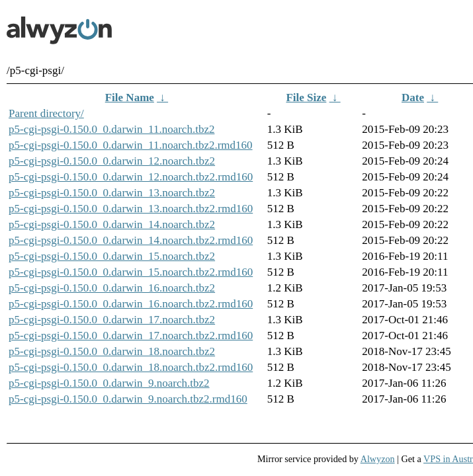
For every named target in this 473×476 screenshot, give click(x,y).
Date (413, 98)
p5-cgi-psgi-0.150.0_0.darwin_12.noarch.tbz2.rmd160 (131, 177)
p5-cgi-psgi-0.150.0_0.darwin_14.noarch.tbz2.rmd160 (131, 240)
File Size (306, 98)
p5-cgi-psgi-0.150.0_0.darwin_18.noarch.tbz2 (112, 351)
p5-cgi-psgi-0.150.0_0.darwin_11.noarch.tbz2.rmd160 (131, 145)
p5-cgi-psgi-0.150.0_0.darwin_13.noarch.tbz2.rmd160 (131, 209)
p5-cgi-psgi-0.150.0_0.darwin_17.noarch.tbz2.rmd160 (131, 336)
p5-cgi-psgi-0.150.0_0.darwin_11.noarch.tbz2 (111, 129)
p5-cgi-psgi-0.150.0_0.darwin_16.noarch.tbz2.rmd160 (131, 304)
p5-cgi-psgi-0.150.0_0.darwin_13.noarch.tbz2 (112, 193)
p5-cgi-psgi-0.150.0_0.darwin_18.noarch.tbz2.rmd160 (131, 367)
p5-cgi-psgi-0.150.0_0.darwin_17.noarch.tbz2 (112, 320)
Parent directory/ (46, 113)
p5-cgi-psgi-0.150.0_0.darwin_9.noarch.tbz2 (109, 383)
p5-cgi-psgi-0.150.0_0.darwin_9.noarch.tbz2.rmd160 (128, 399)
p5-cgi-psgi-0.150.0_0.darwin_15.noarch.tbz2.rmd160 (131, 272)
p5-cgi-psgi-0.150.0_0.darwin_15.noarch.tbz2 (112, 256)
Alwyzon (378, 459)
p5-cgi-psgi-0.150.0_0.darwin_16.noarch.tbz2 (112, 288)
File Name (130, 98)
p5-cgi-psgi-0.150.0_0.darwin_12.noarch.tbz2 (112, 161)
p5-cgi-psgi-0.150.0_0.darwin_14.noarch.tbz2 (112, 224)
